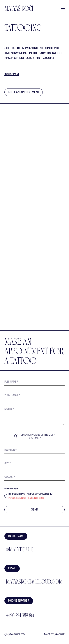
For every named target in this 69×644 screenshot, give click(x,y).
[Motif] (34, 415)
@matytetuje (19, 550)
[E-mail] (34, 395)
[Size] (34, 463)
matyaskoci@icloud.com (34, 582)
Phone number (19, 601)
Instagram (12, 74)
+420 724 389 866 (21, 616)
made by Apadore (54, 634)
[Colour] (34, 477)
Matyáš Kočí (19, 9)
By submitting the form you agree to (30, 496)
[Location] (34, 450)
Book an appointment (24, 92)
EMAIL (12, 568)
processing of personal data (26, 498)
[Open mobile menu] (63, 8)
